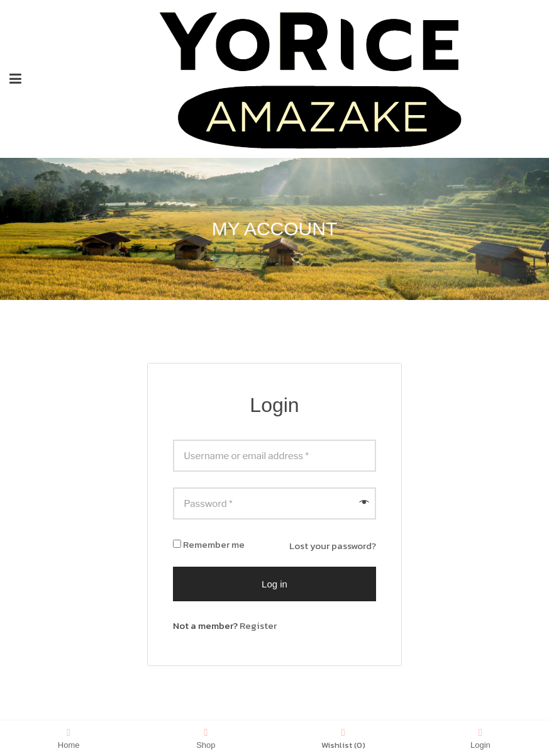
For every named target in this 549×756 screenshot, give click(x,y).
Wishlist (343, 738)
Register (258, 625)
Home (69, 738)
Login (480, 738)
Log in (274, 584)
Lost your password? (333, 546)
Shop (206, 738)
